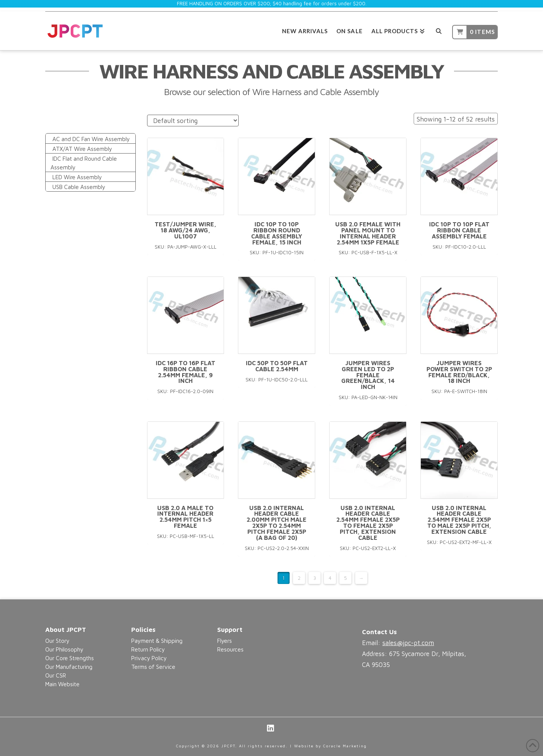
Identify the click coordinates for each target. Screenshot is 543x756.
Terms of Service (153, 667)
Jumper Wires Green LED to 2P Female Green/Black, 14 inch (368, 375)
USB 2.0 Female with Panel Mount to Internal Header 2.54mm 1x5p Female (368, 233)
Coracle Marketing (345, 746)
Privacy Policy (149, 658)
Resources (230, 649)
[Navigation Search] (438, 30)
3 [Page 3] (315, 578)
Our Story (57, 641)
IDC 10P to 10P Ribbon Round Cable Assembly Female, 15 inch (277, 233)
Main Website (62, 684)
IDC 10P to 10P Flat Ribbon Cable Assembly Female (459, 230)
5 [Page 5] (345, 578)
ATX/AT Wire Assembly (82, 149)
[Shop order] (193, 121)
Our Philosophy (64, 649)
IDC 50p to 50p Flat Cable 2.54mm (277, 366)
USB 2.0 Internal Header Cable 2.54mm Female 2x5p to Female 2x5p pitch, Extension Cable (368, 523)
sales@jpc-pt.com (408, 643)
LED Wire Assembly (77, 177)
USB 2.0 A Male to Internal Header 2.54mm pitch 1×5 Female (185, 517)
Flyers (225, 641)
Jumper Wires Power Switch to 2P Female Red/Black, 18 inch (459, 372)
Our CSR (56, 675)
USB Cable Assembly (79, 187)
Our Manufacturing (69, 667)
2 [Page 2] (299, 578)
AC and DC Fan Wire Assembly (91, 139)
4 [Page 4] (330, 578)
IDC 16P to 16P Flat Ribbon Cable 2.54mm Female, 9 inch (186, 372)
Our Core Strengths (70, 658)
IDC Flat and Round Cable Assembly (84, 163)
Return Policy (148, 649)
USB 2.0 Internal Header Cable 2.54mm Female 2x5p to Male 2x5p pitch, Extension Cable (459, 520)
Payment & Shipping (157, 641)
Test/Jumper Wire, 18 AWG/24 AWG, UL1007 (186, 230)
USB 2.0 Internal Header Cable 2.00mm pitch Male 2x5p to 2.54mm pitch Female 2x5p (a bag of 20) (277, 523)
